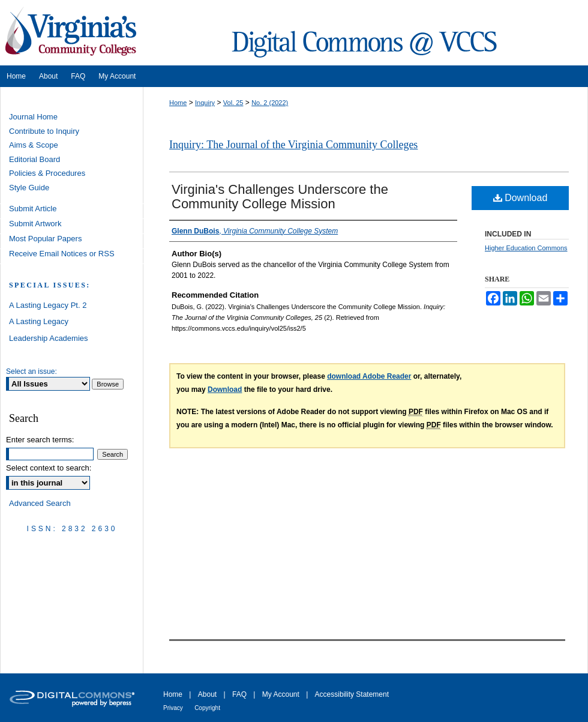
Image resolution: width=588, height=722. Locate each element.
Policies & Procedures (47, 173)
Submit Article (33, 209)
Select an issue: (31, 372)
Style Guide (29, 188)
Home (178, 103)
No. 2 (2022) (270, 103)
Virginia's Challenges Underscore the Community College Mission (280, 197)
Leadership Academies (49, 338)
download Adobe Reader (369, 376)
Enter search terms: (40, 440)
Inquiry (205, 103)
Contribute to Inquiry (44, 131)
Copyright (207, 708)
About (207, 694)
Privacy (173, 708)
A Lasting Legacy (39, 321)
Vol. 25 (233, 103)
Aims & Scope (34, 145)
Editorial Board (34, 159)
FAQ (239, 694)
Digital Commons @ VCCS (366, 33)
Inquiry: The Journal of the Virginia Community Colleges (293, 145)
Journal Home (33, 117)
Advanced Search (40, 503)
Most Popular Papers (45, 239)
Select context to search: (49, 468)
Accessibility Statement (352, 694)
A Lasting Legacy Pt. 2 (48, 305)
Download (520, 198)
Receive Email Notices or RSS (62, 254)
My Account (281, 694)
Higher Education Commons (526, 248)
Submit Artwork (35, 224)
